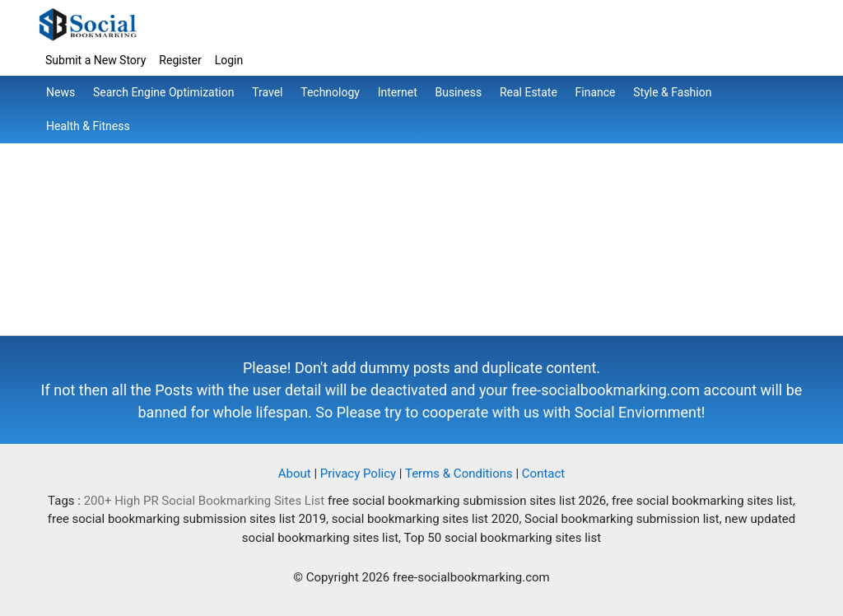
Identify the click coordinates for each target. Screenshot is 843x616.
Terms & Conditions (459, 474)
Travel (267, 92)
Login (229, 60)
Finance (596, 92)
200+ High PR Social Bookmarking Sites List (205, 501)
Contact (543, 474)
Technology (330, 92)
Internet (398, 92)
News (61, 92)
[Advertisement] (421, 220)
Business (458, 92)
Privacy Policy (358, 474)
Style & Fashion (672, 92)
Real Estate (529, 92)
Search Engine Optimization (163, 92)
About (295, 474)
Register (180, 60)
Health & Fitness (88, 126)
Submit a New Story (95, 60)
